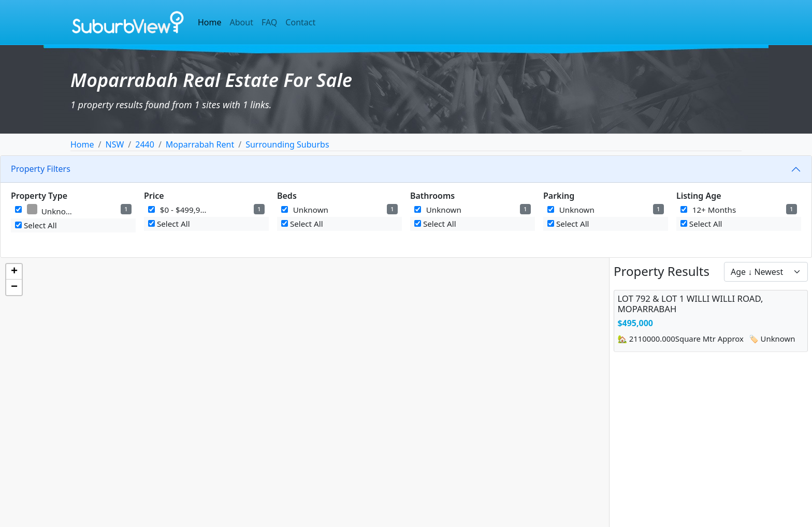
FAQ (269, 22)
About (242, 22)
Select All (36, 225)
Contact (300, 22)
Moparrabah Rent (200, 144)
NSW (114, 144)
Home (210, 22)
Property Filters (41, 169)
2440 (145, 144)
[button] (14, 272)
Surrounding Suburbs (287, 144)
